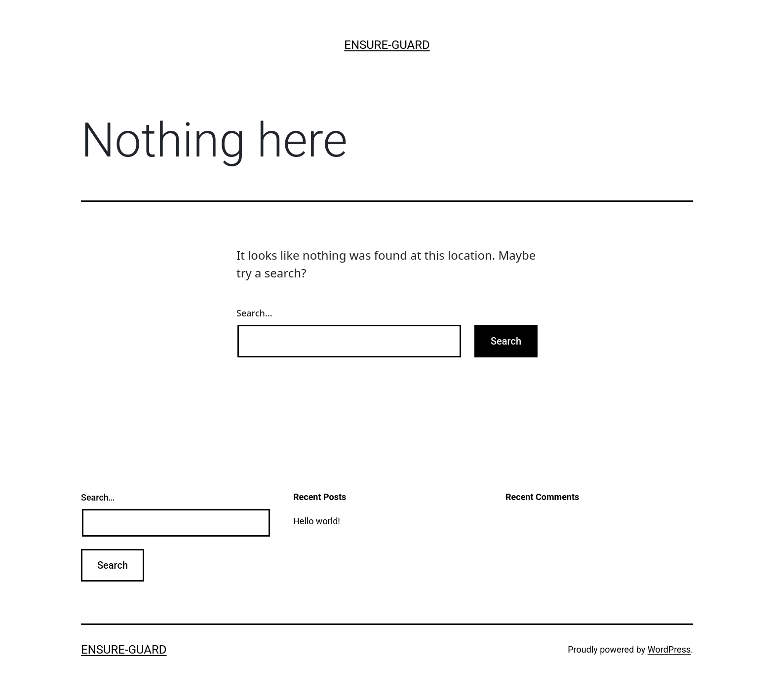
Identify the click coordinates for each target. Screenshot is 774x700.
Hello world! (317, 521)
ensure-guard (387, 45)
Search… (254, 313)
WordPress (669, 649)
